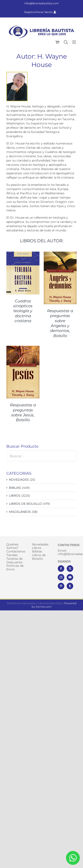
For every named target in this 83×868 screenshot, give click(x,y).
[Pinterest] (61, 586)
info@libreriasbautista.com (42, 3)
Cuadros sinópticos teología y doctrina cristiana (23, 311)
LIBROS (15, 496)
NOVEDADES (19, 480)
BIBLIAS (15, 488)
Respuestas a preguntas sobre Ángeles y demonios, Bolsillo (60, 323)
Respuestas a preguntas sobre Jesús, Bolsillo (23, 412)
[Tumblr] (70, 586)
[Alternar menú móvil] (74, 42)
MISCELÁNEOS (20, 512)
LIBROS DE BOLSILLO (25, 504)
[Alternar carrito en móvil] (57, 42)
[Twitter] (70, 569)
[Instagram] (61, 577)
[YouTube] (70, 577)
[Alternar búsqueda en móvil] (66, 42)
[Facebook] (61, 569)
